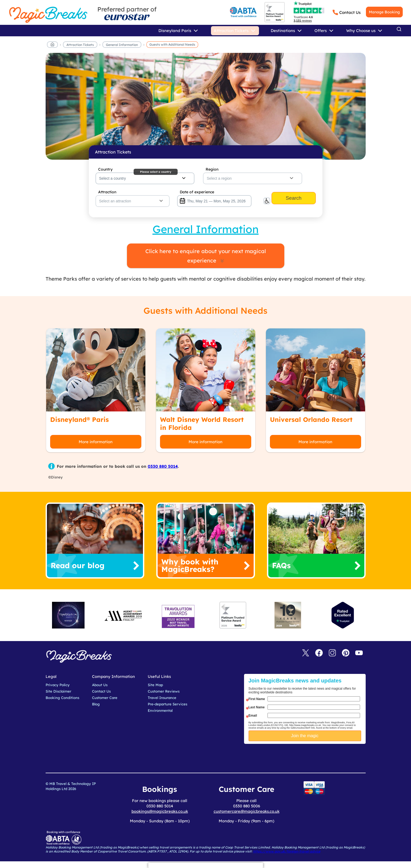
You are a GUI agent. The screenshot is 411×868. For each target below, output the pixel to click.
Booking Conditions (62, 698)
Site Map (155, 685)
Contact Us (350, 12)
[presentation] (309, 757)
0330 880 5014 (163, 466)
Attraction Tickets (80, 45)
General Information (122, 45)
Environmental (160, 710)
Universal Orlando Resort (311, 419)
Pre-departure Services (167, 704)
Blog (96, 704)
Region (212, 169)
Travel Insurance (162, 698)
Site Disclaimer (58, 691)
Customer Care (105, 698)
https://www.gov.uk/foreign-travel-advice (287, 851)
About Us (100, 685)
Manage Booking (384, 12)
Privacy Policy (58, 685)
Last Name (257, 707)
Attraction (107, 192)
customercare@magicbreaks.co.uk (247, 811)
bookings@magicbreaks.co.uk (160, 811)
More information (96, 442)
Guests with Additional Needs (172, 44)
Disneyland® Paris (79, 419)
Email (253, 716)
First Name (257, 699)
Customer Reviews (164, 691)
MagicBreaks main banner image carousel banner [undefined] (206, 106)
